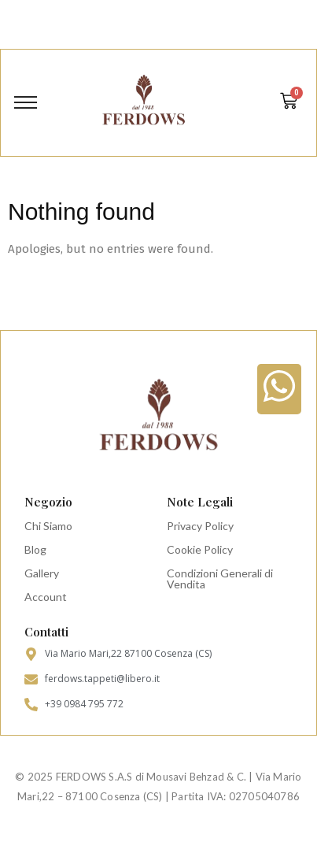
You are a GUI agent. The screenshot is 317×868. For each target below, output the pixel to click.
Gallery (42, 573)
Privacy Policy (200, 526)
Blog (35, 549)
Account (46, 597)
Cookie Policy (200, 549)
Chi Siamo (48, 526)
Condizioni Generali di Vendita (220, 579)
